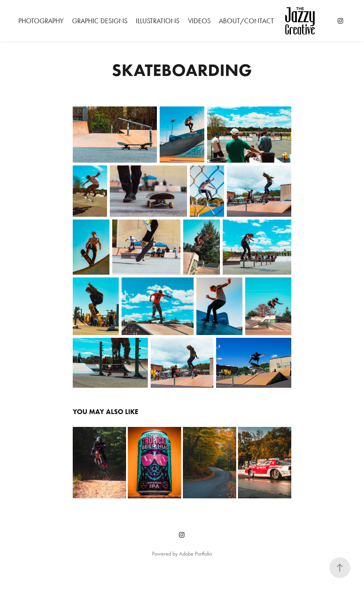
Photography (41, 21)
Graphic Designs (100, 21)
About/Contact (246, 21)
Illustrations (158, 21)
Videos (199, 21)
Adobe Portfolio (196, 554)
